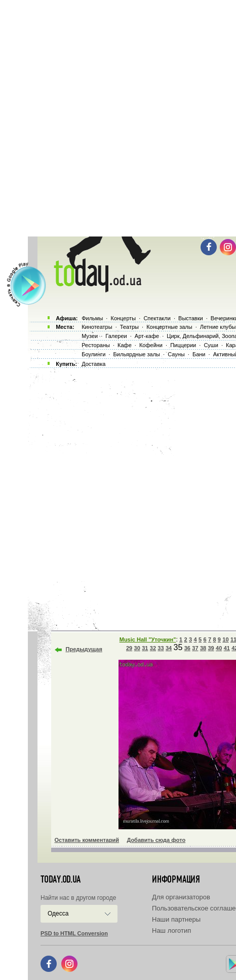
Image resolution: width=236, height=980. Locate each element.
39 (211, 648)
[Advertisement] (118, 118)
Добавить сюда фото (156, 840)
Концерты (123, 318)
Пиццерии (183, 345)
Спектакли (157, 318)
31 (145, 648)
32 (153, 648)
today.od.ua (61, 880)
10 (225, 639)
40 (219, 648)
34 (169, 648)
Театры (129, 327)
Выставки (191, 318)
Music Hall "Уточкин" (148, 639)
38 (203, 648)
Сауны (176, 354)
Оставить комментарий (87, 840)
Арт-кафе (147, 336)
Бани (199, 354)
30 (137, 648)
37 (195, 648)
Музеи (90, 336)
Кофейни (151, 345)
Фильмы (92, 318)
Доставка (93, 364)
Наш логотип (171, 931)
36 (187, 648)
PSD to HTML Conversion (74, 933)
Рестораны (96, 345)
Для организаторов (181, 897)
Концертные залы (169, 327)
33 (161, 648)
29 (129, 648)
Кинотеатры (97, 327)
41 (227, 648)
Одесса (58, 914)
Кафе (125, 345)
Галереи (116, 336)
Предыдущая (84, 649)
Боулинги (93, 354)
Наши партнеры (176, 919)
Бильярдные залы (137, 354)
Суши (211, 345)
